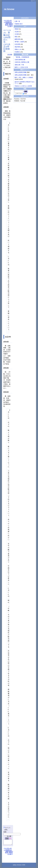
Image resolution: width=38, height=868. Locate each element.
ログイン (33, 1)
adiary (15, 866)
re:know (9, 9)
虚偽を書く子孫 (19, 65)
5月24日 (6, 392)
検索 (26, 91)
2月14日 (6, 368)
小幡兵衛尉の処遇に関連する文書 (9, 25)
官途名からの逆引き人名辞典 (23, 86)
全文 (25, 93)
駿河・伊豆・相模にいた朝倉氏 (24, 77)
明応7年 (8, 74)
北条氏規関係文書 (20, 60)
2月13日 (6, 342)
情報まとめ (18, 49)
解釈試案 (17, 39)
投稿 (7, 838)
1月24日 (6, 107)
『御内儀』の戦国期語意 (22, 57)
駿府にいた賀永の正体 (21, 67)
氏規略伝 (17, 52)
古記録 (10, 54)
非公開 (8, 836)
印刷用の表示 (19, 24)
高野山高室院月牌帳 (21, 72)
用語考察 (17, 47)
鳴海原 (17, 29)
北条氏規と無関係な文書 (22, 62)
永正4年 (8, 337)
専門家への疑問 (19, 42)
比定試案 (17, 44)
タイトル (18, 93)
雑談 (16, 37)
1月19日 (6, 79)
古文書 (17, 34)
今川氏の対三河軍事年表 (8, 21)
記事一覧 (17, 21)
